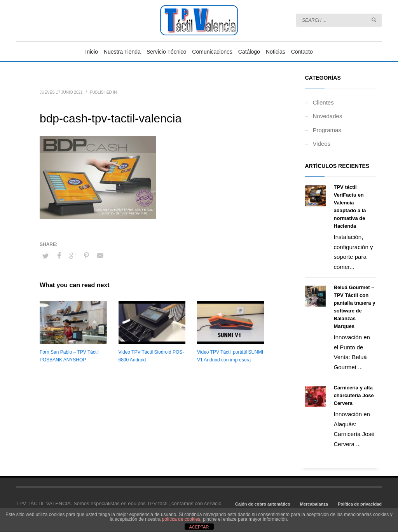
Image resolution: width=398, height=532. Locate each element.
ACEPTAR (199, 527)
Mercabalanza (314, 504)
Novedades (328, 116)
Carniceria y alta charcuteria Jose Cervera (354, 395)
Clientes (323, 102)
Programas (327, 130)
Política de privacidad (360, 504)
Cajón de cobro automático (263, 504)
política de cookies (181, 519)
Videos (322, 144)
